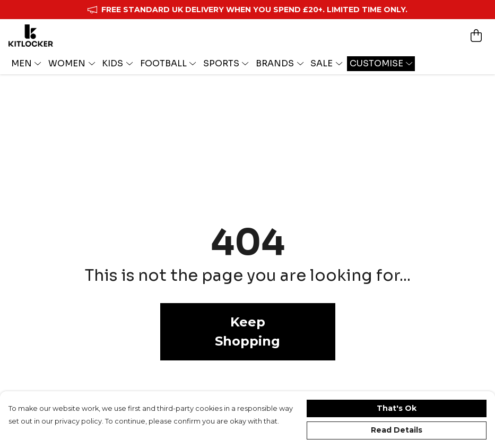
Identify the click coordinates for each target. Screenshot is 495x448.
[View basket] (476, 36)
